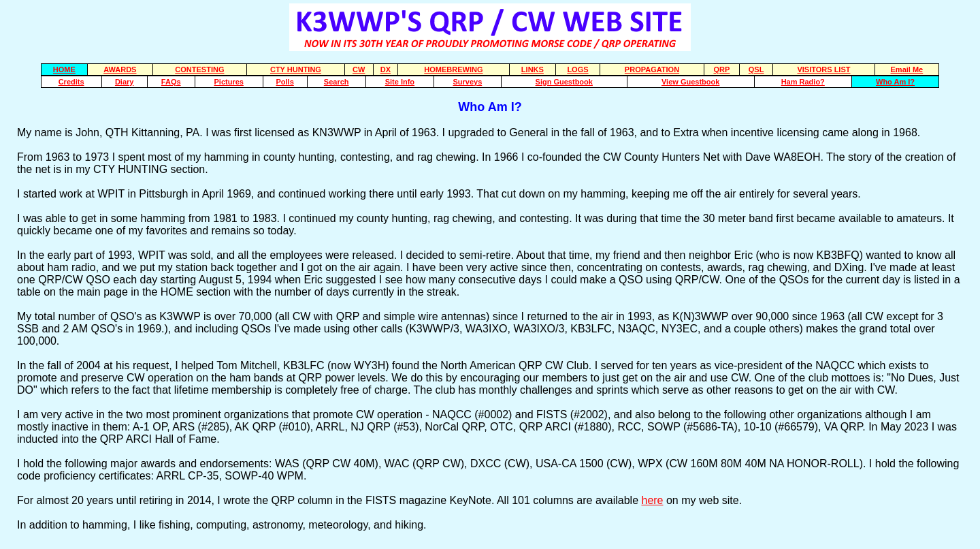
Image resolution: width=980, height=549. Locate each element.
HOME (64, 69)
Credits (71, 82)
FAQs (171, 82)
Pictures (228, 82)
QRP (722, 69)
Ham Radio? (803, 82)
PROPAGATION (652, 69)
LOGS (577, 69)
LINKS (533, 69)
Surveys (467, 82)
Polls (285, 82)
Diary (125, 82)
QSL (756, 69)
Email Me (907, 69)
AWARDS (120, 69)
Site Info (400, 82)
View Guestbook (690, 82)
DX (386, 69)
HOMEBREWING (453, 69)
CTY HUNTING (296, 69)
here (652, 500)
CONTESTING (199, 69)
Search (337, 82)
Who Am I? (895, 82)
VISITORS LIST (823, 69)
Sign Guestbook (564, 82)
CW (359, 69)
